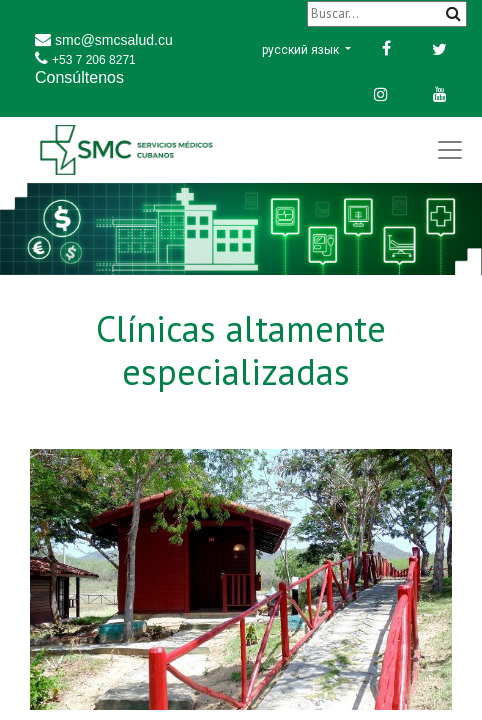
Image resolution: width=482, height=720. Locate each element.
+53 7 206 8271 (94, 60)
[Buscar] (387, 13)
